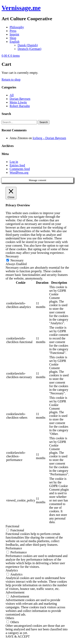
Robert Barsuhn (20, 106)
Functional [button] (12, 526)
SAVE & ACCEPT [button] (18, 636)
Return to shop (11, 79)
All (12, 95)
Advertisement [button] (15, 592)
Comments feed (20, 169)
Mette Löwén (18, 102)
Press (13, 31)
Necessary (17, 260)
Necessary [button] (12, 256)
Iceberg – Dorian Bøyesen (49, 138)
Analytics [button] (12, 570)
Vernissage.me (21, 8)
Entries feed (17, 165)
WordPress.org (19, 173)
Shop (13, 38)
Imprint (14, 34)
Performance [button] (14, 548)
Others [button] (10, 618)
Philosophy (17, 27)
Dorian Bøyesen (20, 99)
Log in (14, 162)
